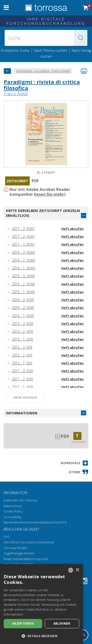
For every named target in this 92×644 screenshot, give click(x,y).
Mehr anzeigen (25, 398)
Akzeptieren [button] (23, 624)
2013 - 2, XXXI (22, 331)
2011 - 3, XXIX (22, 371)
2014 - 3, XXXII (23, 300)
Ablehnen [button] (62, 624)
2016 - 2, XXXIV (23, 260)
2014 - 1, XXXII (23, 316)
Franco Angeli (16, 94)
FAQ (7, 537)
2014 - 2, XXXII (23, 308)
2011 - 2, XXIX (22, 379)
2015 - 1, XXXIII (23, 292)
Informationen (22, 413)
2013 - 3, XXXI (22, 323)
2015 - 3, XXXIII (23, 276)
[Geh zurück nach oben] (83, 635)
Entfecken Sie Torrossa (20, 500)
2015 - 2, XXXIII (23, 284)
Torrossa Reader (16, 548)
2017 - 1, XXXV (23, 244)
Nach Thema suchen (51, 50)
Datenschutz (13, 506)
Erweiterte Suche (15, 50)
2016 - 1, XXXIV (23, 268)
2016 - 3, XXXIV (23, 252)
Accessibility (13, 517)
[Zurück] (7, 71)
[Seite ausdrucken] (84, 71)
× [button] (77, 570)
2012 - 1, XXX (22, 363)
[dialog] (41, 604)
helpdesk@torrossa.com (30, 559)
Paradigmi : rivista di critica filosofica (42, 85)
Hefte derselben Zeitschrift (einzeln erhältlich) (43, 213)
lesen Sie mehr (50, 194)
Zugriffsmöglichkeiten (19, 553)
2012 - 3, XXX (22, 347)
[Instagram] (84, 582)
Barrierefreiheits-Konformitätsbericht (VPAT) (35, 522)
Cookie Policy (13, 511)
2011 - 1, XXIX (22, 387)
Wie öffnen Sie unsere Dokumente (29, 542)
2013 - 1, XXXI (22, 339)
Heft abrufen (72, 229)
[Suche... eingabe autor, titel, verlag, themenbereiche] (46, 38)
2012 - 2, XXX (22, 355)
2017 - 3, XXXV (23, 229)
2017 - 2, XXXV (23, 236)
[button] (81, 38)
